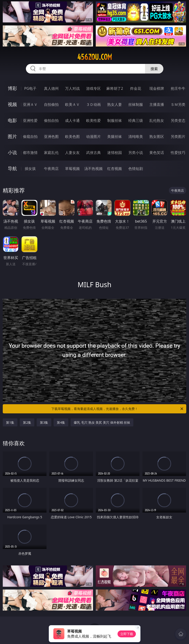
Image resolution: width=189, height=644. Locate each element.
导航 (12, 168)
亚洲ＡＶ (30, 104)
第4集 (61, 422)
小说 (12, 152)
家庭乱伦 (51, 153)
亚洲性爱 (30, 120)
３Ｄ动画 (93, 104)
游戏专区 (93, 88)
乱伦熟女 (157, 120)
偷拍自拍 (51, 120)
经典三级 (136, 120)
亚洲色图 (51, 136)
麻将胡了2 (115, 88)
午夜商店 (51, 169)
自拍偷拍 (51, 104)
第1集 (10, 422)
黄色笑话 (157, 153)
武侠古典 (93, 153)
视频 (12, 104)
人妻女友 (72, 153)
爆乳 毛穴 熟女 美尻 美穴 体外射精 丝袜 (102, 422)
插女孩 (30, 169)
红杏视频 (115, 169)
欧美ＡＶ (72, 104)
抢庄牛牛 (178, 88)
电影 (12, 120)
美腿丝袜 (115, 136)
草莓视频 (72, 169)
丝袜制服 (136, 104)
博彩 (12, 88)
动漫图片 (93, 136)
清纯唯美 (136, 136)
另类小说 (136, 153)
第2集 (27, 422)
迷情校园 (115, 153)
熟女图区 (157, 136)
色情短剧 (136, 169)
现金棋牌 (157, 88)
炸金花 (136, 88)
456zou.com (95, 57)
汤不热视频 (93, 169)
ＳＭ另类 (178, 104)
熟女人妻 (115, 104)
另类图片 (178, 136)
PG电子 (30, 88)
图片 (12, 136)
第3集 (44, 422)
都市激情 (30, 153)
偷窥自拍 (30, 136)
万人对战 (72, 88)
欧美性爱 (93, 120)
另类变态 (178, 120)
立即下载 (127, 634)
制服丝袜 (115, 120)
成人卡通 (72, 120)
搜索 (154, 69)
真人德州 (51, 88)
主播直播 (157, 104)
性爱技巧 (178, 153)
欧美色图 (72, 136)
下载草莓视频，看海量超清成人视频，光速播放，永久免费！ (118, 409)
